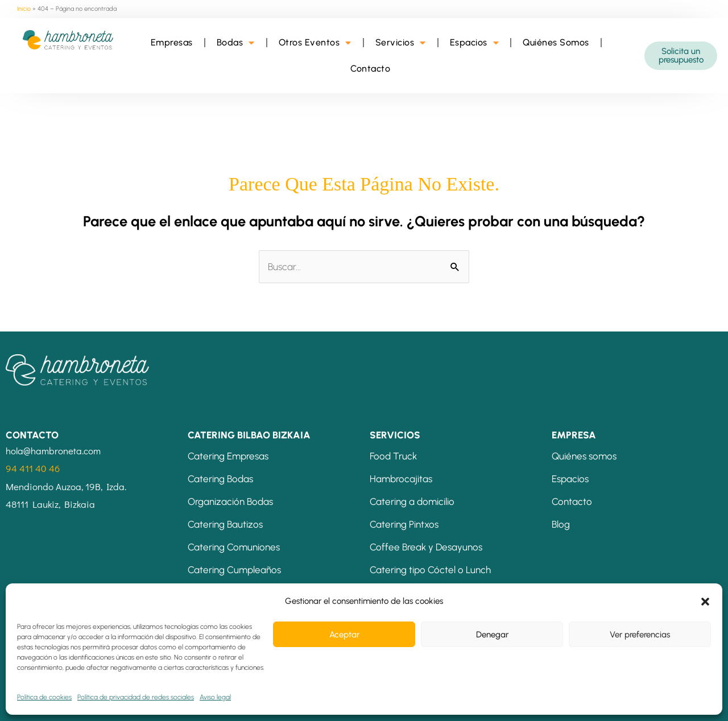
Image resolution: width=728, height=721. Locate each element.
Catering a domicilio (412, 502)
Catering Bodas (220, 479)
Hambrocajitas (401, 479)
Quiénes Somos (556, 42)
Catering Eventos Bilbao (238, 592)
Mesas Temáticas (407, 615)
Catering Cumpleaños (234, 570)
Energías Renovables (492, 702)
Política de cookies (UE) (394, 702)
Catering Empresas (228, 456)
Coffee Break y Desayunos (426, 547)
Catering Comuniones (234, 547)
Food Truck (393, 456)
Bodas (236, 43)
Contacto (370, 69)
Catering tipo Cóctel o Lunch (430, 570)
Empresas (172, 42)
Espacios (475, 43)
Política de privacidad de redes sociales (265, 702)
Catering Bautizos (225, 524)
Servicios (401, 43)
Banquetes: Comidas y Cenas (431, 592)
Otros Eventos (315, 43)
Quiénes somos (584, 456)
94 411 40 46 (33, 468)
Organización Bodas (230, 502)
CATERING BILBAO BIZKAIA (249, 435)
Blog (561, 524)
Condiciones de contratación (125, 702)
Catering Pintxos (404, 524)
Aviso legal (35, 702)
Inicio (24, 9)
